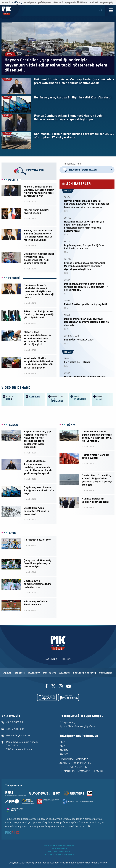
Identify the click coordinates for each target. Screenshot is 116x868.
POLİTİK (7, 116)
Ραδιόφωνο (50, 673)
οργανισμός (107, 2)
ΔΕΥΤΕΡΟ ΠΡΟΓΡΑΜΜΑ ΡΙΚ (75, 763)
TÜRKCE (67, 660)
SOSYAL (10, 54)
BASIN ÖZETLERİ (72, 336)
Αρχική (7, 673)
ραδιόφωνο (44, 2)
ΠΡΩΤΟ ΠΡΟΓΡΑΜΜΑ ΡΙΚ (74, 759)
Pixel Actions (92, 863)
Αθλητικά (64, 673)
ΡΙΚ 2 (63, 747)
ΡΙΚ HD (64, 751)
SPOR (66, 359)
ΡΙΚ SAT (64, 755)
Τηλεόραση (34, 673)
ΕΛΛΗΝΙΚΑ (51, 660)
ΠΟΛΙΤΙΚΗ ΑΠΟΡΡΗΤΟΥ (59, 849)
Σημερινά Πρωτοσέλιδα (87, 170)
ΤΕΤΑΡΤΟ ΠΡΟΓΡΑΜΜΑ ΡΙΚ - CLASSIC (81, 771)
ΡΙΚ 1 (63, 742)
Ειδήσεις (20, 673)
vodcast (94, 2)
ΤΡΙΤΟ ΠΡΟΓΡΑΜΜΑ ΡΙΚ (73, 767)
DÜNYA (7, 134)
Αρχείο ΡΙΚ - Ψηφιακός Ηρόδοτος (78, 727)
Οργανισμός (106, 673)
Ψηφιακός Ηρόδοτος (84, 673)
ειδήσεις (17, 2)
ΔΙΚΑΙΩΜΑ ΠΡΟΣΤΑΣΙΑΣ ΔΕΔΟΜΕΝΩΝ (59, 846)
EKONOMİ (14, 278)
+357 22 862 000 (15, 722)
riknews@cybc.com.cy (18, 736)
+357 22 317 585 (15, 729)
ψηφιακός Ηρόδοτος (76, 2)
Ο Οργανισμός (67, 722)
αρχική (6, 2)
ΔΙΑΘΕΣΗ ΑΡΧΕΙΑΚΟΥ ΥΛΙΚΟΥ (59, 852)
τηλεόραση (30, 2)
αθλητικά (58, 2)
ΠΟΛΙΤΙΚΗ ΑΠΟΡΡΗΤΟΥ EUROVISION (59, 855)
